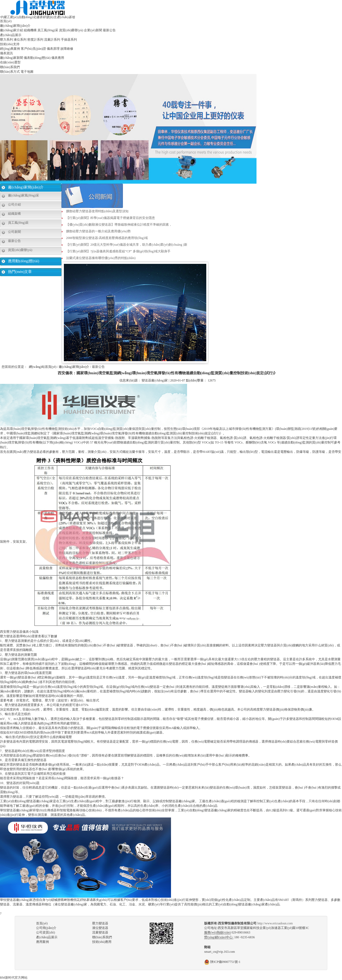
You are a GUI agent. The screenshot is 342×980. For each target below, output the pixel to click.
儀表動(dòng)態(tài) (37, 58)
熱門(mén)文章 (20, 272)
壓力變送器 (100, 923)
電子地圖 (27, 72)
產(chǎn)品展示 (11, 35)
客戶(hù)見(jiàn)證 (33, 49)
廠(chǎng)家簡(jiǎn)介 (15, 26)
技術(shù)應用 (102, 942)
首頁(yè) (6, 21)
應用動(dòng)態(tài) (24, 261)
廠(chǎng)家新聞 (11, 58)
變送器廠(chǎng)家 (155, 380)
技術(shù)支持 (10, 44)
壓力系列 (6, 40)
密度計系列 (35, 40)
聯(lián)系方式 (10, 72)
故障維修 (67, 49)
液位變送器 (100, 928)
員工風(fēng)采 (48, 30)
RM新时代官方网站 (14, 978)
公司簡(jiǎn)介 (46, 928)
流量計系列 (52, 40)
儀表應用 (58, 58)
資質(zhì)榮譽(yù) (71, 30)
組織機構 (30, 30)
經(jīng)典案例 (10, 49)
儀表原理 (53, 49)
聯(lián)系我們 (10, 67)
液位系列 (20, 40)
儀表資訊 (6, 53)
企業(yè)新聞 (93, 30)
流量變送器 (100, 932)
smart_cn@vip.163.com (219, 952)
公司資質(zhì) (46, 932)
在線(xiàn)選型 (10, 62)
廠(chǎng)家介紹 (11, 30)
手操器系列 (69, 40)
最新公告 (109, 30)
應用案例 (42, 942)
